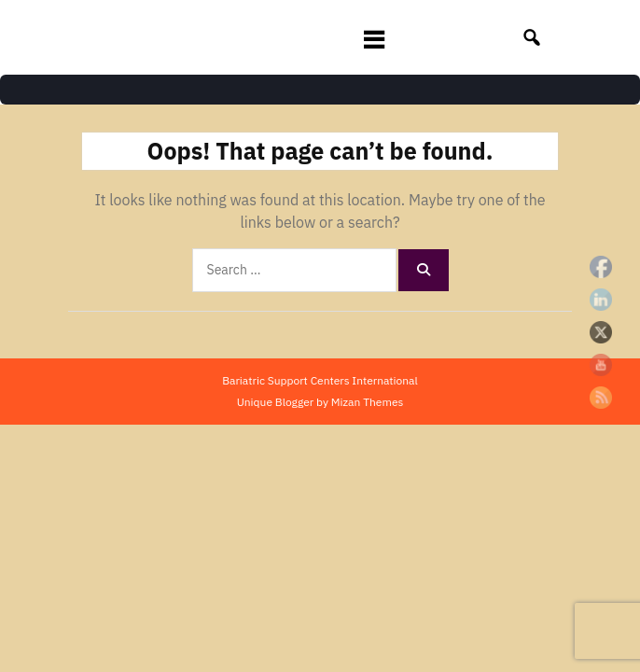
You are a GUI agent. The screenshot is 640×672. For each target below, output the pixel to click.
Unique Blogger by (320, 402)
